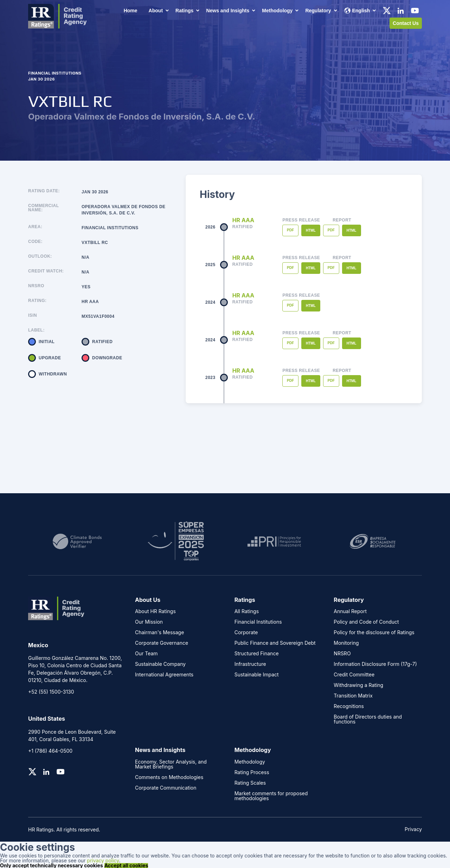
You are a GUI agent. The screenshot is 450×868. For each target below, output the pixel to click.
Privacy (413, 829)
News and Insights (228, 11)
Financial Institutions (258, 622)
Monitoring (346, 643)
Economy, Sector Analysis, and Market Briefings (171, 764)
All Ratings (247, 611)
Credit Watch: (46, 271)
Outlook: (40, 256)
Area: (35, 227)
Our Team (146, 654)
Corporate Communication (166, 788)
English (357, 11)
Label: (36, 330)
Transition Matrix (353, 696)
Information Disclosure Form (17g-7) (375, 664)
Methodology (277, 11)
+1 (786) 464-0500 (50, 751)
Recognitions (349, 706)
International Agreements (164, 675)
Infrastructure (250, 664)
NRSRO (36, 286)
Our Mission (149, 622)
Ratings (184, 11)
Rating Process (252, 772)
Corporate (246, 632)
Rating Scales (250, 783)
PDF (290, 230)
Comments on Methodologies (169, 777)
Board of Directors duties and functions (368, 719)
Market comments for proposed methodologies (271, 796)
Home (131, 11)
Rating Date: (44, 191)
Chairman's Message (159, 632)
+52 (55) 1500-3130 (51, 692)
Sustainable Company (160, 664)
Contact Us (406, 23)
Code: (35, 242)
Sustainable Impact (257, 675)
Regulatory (318, 11)
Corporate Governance (162, 643)
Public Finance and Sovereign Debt (275, 643)
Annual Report (350, 611)
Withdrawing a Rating (358, 685)
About (156, 11)
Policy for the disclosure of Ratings (374, 632)
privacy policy (103, 860)
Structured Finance (257, 654)
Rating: (37, 301)
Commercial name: (43, 208)
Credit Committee (354, 675)
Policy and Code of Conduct (366, 622)
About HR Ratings (155, 611)
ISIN (33, 316)
